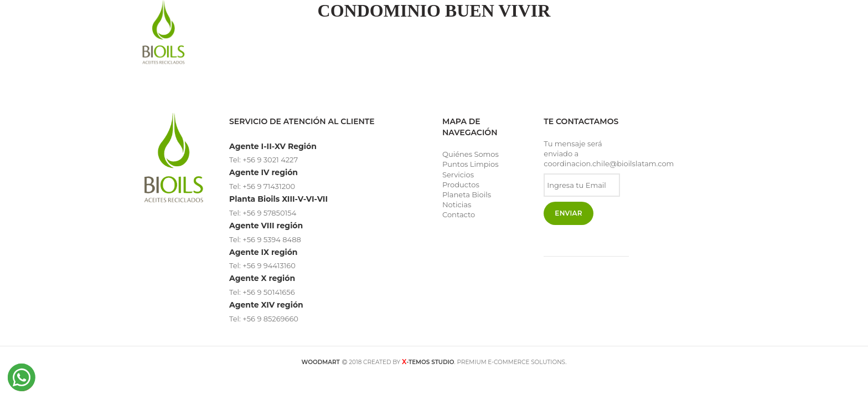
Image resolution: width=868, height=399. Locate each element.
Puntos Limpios (471, 164)
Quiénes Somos (471, 154)
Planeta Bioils (467, 195)
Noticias (457, 204)
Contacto (459, 214)
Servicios (458, 175)
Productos (461, 185)
